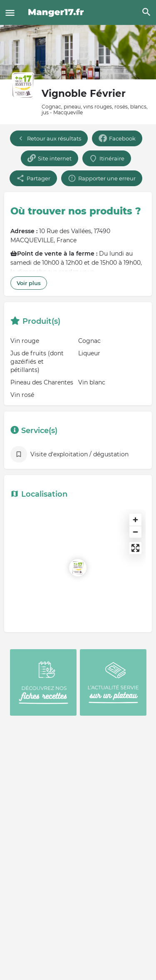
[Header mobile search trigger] (146, 12)
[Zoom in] (135, 520)
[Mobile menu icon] (10, 13)
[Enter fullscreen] (135, 548)
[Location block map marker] (78, 568)
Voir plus (29, 283)
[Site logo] (57, 12)
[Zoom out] (135, 532)
